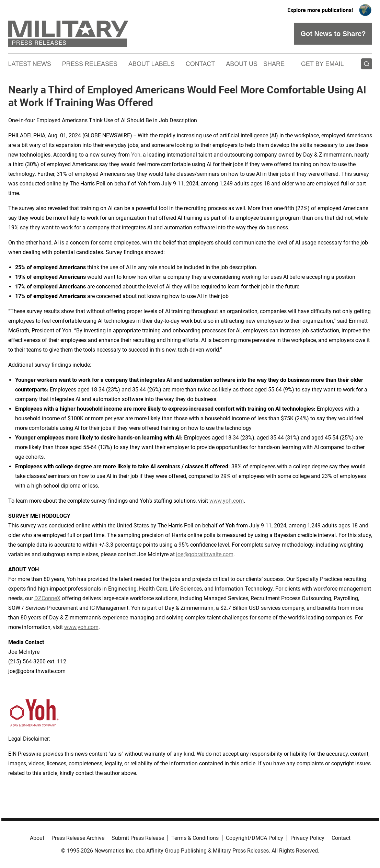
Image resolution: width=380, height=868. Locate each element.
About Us (242, 64)
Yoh (136, 155)
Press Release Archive (78, 838)
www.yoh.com (227, 501)
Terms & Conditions (195, 838)
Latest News (30, 64)
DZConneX (47, 598)
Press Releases (90, 64)
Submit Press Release (138, 838)
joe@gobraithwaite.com (205, 554)
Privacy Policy (307, 838)
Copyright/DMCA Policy (255, 838)
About (37, 838)
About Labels (152, 64)
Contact (200, 64)
